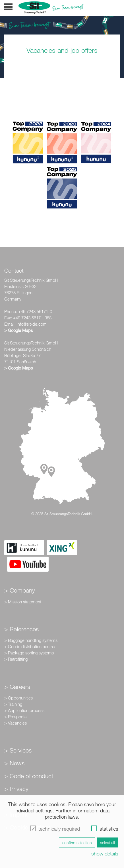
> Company (20, 590)
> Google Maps (18, 330)
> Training (13, 704)
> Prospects (15, 717)
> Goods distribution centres (30, 646)
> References (21, 629)
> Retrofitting (16, 659)
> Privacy (16, 789)
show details (105, 853)
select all (108, 842)
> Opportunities (18, 698)
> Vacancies (15, 723)
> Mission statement (23, 602)
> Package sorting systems (29, 653)
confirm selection (77, 842)
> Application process (24, 710)
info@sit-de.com (32, 324)
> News (14, 763)
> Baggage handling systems (31, 640)
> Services (18, 750)
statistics (109, 829)
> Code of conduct (29, 776)
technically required (59, 829)
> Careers (17, 687)
